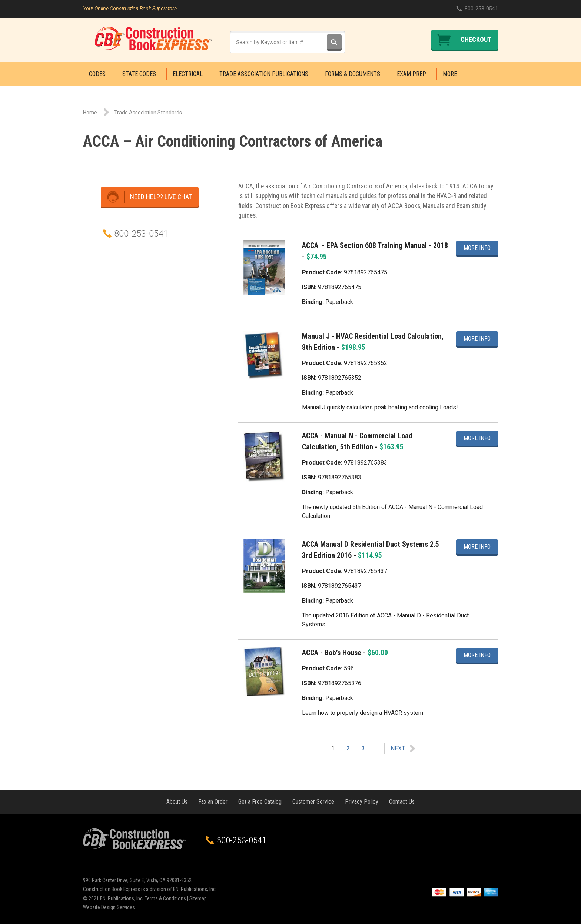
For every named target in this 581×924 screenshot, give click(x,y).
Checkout (476, 39)
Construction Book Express (154, 38)
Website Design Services (109, 907)
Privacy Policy (362, 802)
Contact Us (402, 802)
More (450, 74)
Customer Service (313, 802)
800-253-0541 (481, 9)
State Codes (139, 74)
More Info (477, 247)
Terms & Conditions (165, 898)
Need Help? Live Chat (161, 197)
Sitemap (198, 898)
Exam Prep (411, 74)
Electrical (188, 74)
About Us (177, 802)
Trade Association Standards (148, 113)
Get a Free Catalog (260, 802)
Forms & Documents (353, 74)
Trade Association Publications (264, 74)
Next (398, 748)
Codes (97, 74)
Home (90, 113)
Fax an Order (213, 802)
